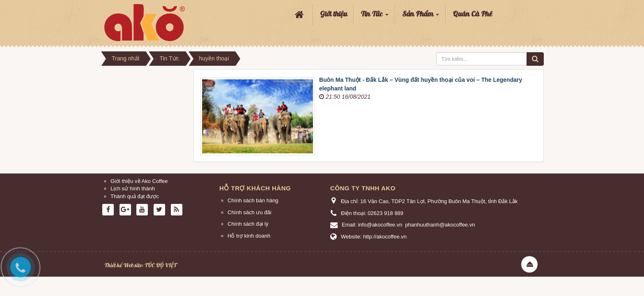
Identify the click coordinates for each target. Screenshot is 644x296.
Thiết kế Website (123, 265)
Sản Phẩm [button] (421, 17)
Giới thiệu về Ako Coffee (139, 181)
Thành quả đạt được (135, 196)
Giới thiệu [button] (333, 14)
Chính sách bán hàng (253, 200)
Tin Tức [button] (375, 17)
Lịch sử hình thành (133, 188)
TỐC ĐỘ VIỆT (161, 265)
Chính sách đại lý (248, 224)
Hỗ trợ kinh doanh (249, 236)
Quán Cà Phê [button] (473, 14)
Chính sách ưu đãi (250, 212)
